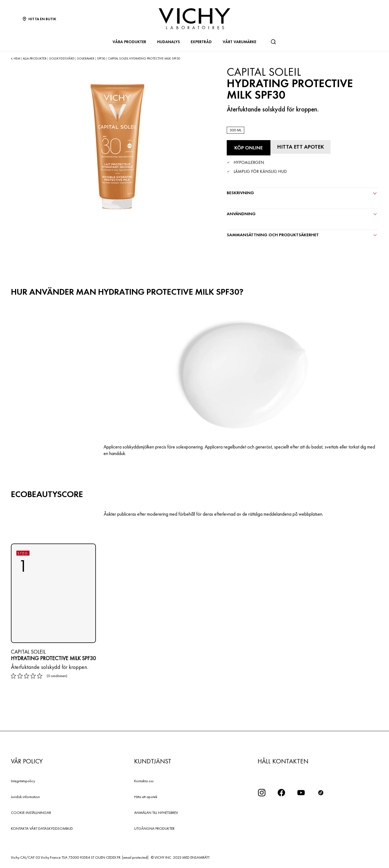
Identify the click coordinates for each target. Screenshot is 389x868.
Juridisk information (25, 797)
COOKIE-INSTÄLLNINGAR (31, 813)
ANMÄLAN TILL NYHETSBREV (156, 813)
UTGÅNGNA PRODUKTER (154, 828)
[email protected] (135, 857)
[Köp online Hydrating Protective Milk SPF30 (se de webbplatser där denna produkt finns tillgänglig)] (249, 148)
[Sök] (273, 42)
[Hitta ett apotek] (300, 147)
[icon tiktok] (321, 793)
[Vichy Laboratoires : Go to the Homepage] (194, 19)
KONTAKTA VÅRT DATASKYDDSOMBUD (42, 828)
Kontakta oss (144, 781)
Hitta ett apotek (146, 797)
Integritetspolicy (23, 781)
